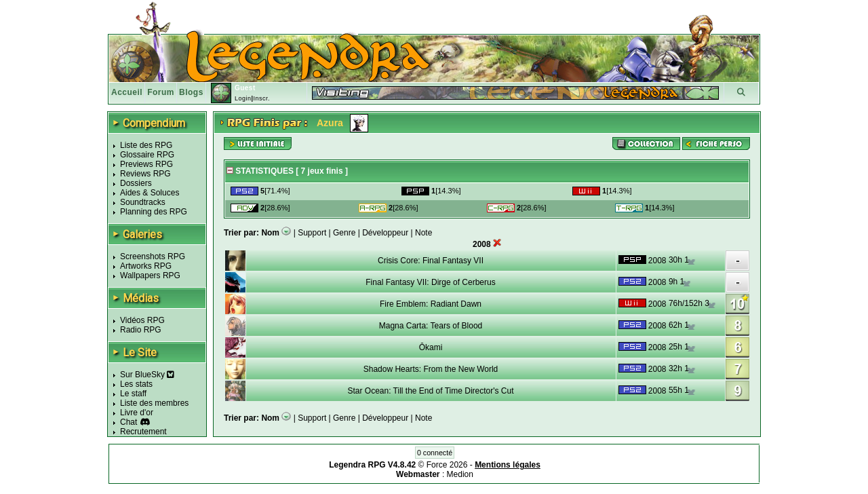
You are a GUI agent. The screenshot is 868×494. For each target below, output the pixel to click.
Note (423, 233)
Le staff (133, 394)
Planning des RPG (154, 212)
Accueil (127, 92)
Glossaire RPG (147, 155)
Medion (460, 474)
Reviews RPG (145, 174)
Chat (129, 422)
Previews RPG (146, 164)
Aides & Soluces (150, 193)
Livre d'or (137, 413)
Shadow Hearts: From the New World (431, 369)
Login (243, 98)
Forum (161, 92)
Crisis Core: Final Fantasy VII (431, 261)
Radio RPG (141, 330)
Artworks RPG (146, 266)
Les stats (136, 384)
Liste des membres (154, 403)
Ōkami (431, 347)
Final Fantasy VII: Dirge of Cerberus (430, 282)
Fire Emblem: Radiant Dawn (431, 304)
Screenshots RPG (153, 256)
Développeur (385, 233)
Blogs (191, 92)
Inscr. (261, 98)
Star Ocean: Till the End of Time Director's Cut (430, 391)
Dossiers (136, 183)
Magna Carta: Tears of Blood (431, 326)
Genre (344, 233)
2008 (657, 261)
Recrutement (143, 432)
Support (312, 233)
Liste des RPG (146, 145)
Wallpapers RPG (150, 275)
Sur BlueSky (147, 375)
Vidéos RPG (142, 320)
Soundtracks (143, 202)
